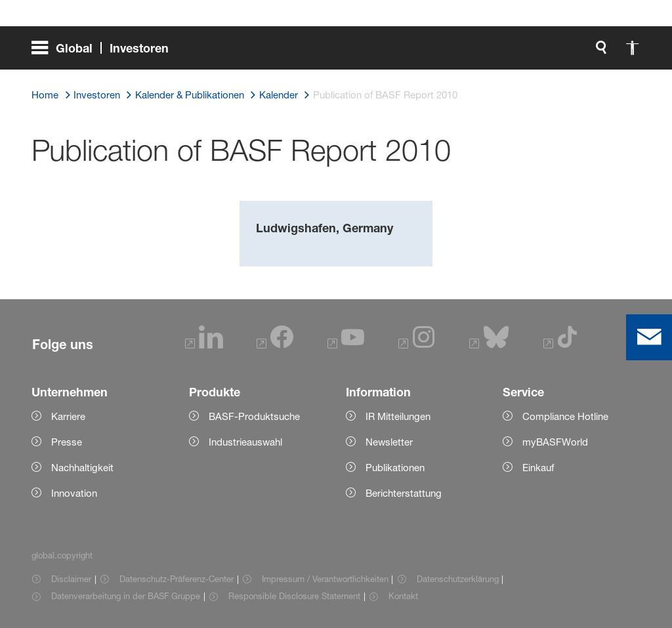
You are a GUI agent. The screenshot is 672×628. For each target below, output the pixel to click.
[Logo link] (588, 52)
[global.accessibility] (495, 52)
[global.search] (463, 52)
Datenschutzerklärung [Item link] (458, 579)
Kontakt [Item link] (403, 596)
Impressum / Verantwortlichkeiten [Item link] (325, 579)
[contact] (649, 337)
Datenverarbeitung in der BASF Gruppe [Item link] (126, 596)
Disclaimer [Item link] (71, 579)
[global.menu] (105, 52)
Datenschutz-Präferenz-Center (177, 579)
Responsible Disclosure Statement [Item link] (294, 596)
